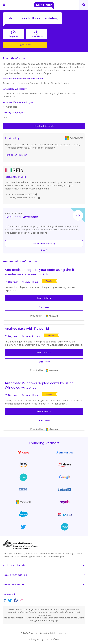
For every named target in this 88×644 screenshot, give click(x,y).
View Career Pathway (44, 244)
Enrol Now (25, 45)
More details (44, 298)
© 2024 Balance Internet (34, 633)
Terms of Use (52, 639)
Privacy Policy (36, 639)
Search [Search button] (84, 5)
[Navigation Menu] (5, 5)
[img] (36, 194)
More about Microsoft (16, 155)
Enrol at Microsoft (44, 126)
